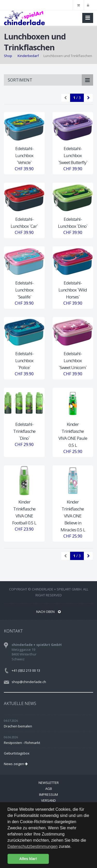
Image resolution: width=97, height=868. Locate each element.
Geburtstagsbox (17, 753)
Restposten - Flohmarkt (22, 743)
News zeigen (16, 764)
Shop (8, 56)
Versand (48, 800)
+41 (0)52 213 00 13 (26, 670)
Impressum (48, 794)
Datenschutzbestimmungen (33, 846)
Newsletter (49, 783)
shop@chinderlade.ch (29, 682)
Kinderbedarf (28, 56)
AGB (49, 789)
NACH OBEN (48, 612)
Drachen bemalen (18, 726)
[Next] (88, 98)
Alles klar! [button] (28, 859)
